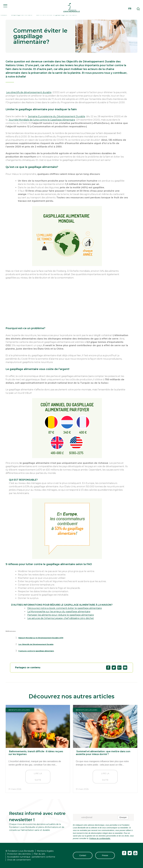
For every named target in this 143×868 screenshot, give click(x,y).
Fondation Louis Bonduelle (71, 9)
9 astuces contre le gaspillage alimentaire (36, 651)
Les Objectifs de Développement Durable (35, 644)
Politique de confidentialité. (99, 838)
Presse (105, 855)
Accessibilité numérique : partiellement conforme (31, 857)
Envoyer (123, 817)
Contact (83, 855)
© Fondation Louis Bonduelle (20, 851)
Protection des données (19, 854)
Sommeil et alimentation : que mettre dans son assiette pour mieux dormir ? (103, 753)
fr (130, 10)
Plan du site (39, 854)
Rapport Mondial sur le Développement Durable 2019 (40, 638)
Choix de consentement (19, 860)
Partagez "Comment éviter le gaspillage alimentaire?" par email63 (125, 668)
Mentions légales (45, 851)
